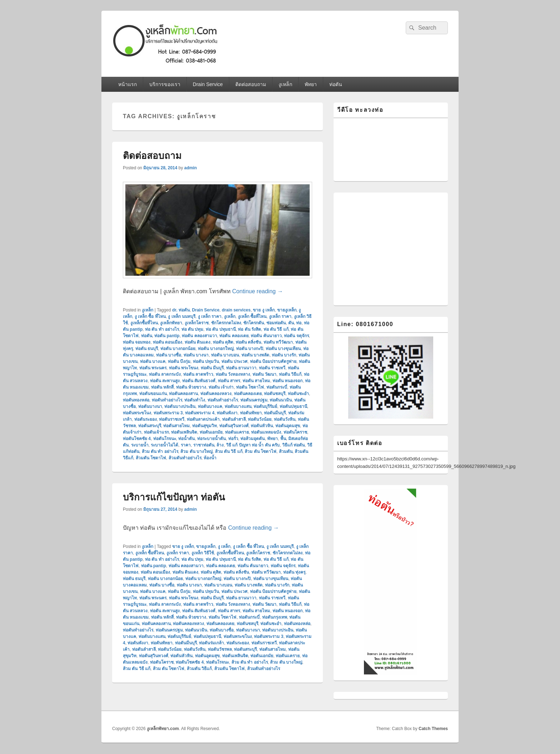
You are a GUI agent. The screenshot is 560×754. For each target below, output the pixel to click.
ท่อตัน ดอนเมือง (167, 342)
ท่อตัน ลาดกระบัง (165, 374)
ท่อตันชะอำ (298, 394)
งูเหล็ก (285, 84)
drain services (236, 310)
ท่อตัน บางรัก (284, 355)
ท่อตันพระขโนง (137, 413)
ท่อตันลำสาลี (234, 419)
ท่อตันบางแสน (238, 406)
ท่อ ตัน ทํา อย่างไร (162, 329)
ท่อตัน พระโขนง (184, 368)
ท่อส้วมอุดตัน (252, 439)
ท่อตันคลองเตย (248, 394)
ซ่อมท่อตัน (276, 323)
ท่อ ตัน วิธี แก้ (276, 329)
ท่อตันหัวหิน (262, 426)
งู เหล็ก (224, 546)
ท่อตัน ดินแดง (197, 342)
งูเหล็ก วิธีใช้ (203, 553)
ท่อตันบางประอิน (180, 406)
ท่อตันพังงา (227, 413)
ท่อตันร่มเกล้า (211, 643)
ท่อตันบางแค (210, 406)
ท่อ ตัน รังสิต (249, 329)
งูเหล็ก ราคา (280, 316)
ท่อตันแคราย (237, 432)
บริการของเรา (165, 84)
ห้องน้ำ (210, 458)
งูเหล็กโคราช (197, 323)
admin (191, 168)
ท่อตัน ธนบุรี (147, 349)
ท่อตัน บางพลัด (255, 355)
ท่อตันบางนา (150, 406)
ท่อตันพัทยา (251, 413)
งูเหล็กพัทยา (171, 323)
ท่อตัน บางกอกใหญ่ (216, 349)
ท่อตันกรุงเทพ (275, 617)
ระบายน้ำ (140, 445)
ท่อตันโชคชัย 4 (137, 439)
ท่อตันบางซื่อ (222, 630)
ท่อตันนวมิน (281, 400)
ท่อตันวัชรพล (220, 649)
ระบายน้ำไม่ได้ (164, 445)
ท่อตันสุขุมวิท (204, 426)
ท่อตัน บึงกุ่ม (179, 361)
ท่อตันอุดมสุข (288, 426)
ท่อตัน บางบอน (225, 355)
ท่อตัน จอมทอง (137, 342)
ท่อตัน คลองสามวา (199, 336)
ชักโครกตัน (254, 323)
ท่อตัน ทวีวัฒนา (278, 342)
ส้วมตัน (286, 451)
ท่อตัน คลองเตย (234, 336)
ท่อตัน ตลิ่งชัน (248, 342)
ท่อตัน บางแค (153, 361)
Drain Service (208, 84)
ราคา (186, 445)
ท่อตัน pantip (167, 336)
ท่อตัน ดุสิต (223, 342)
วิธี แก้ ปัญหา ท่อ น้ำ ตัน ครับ (253, 445)
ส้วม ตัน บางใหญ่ (196, 451)
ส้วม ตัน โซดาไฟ (261, 451)
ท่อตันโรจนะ (165, 439)
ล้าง (220, 445)
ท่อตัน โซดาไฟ (250, 387)
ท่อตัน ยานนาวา (241, 368)
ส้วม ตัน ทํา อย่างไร (160, 451)
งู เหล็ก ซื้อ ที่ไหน (150, 316)
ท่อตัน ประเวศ (234, 361)
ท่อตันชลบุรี (275, 394)
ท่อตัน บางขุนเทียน (283, 349)
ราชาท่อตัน (204, 445)
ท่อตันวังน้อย (260, 419)
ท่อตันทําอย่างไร (223, 400)
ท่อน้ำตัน (186, 439)
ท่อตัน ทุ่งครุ (294, 572)
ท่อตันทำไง (195, 400)
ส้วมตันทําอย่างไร (185, 458)
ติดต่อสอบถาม (251, 84)
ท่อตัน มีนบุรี (212, 368)
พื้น (283, 439)
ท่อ (299, 323)
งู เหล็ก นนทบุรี (182, 316)
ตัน (291, 323)
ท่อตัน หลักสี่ (162, 387)
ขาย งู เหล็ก (264, 310)
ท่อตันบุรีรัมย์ (265, 406)
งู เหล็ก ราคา (210, 316)
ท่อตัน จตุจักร (296, 336)
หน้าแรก (127, 84)
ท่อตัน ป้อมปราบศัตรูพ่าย (273, 361)
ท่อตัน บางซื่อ (169, 355)
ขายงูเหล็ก (287, 310)
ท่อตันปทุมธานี (293, 406)
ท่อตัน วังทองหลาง (233, 374)
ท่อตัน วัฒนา (264, 374)
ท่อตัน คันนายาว (266, 336)
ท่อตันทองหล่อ (136, 400)
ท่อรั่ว (233, 439)
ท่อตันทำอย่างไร (167, 400)
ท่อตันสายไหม (176, 426)
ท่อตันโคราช (295, 432)
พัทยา (311, 84)
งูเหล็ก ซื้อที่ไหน (252, 316)
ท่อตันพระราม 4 (200, 413)
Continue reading (257, 291)
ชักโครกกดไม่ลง (226, 323)
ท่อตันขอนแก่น (153, 394)
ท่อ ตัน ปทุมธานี (221, 329)
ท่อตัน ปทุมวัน (206, 361)
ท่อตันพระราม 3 (168, 413)
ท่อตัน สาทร (229, 381)
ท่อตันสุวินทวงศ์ (234, 426)
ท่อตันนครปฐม (254, 400)
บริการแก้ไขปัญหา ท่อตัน (174, 497)
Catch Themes (433, 729)
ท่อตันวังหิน (285, 419)
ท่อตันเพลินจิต (184, 432)
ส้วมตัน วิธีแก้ (199, 669)
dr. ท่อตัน (181, 310)
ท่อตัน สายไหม (256, 381)
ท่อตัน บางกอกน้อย (178, 349)
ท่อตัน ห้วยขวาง (191, 387)
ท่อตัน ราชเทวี (272, 368)
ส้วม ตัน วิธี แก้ (229, 451)
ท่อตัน (336, 84)
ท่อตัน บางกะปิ (250, 349)
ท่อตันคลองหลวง (216, 394)
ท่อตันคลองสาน (183, 394)
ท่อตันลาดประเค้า (203, 419)
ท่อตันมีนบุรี (275, 413)
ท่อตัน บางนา (196, 355)
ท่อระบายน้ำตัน (211, 439)
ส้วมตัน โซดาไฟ (151, 458)
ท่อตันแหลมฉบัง (266, 432)
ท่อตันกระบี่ (277, 387)
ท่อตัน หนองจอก (287, 381)
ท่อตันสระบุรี (150, 426)
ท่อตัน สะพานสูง (165, 381)
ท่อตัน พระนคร (153, 368)
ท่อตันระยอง (146, 419)
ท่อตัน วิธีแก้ (290, 374)
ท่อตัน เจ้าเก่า (221, 387)
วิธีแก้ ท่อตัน (293, 445)
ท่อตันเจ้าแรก (156, 432)
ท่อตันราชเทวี (172, 419)
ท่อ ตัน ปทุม (192, 329)
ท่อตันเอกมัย (211, 432)
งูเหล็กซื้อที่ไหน (144, 323)
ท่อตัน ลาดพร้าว (198, 374)
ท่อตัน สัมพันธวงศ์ (199, 381)
